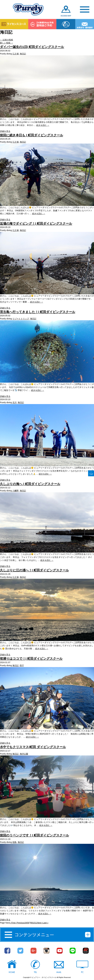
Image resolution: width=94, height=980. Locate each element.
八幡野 (15, 491)
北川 (14, 402)
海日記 (23, 54)
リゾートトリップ (21, 319)
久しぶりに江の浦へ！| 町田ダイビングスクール (34, 570)
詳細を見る (5, 131)
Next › (40, 923)
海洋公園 (24, 754)
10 (34, 923)
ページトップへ (91, 473)
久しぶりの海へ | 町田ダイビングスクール (30, 484)
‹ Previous (20, 923)
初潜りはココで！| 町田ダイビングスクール (31, 658)
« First (12, 923)
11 (36, 923)
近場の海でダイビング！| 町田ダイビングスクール (36, 223)
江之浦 (15, 54)
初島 (14, 842)
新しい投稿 (6, 43)
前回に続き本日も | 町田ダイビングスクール (32, 135)
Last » (46, 923)
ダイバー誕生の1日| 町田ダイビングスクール (32, 47)
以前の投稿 (6, 40)
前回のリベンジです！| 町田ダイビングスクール (35, 835)
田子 (22, 665)
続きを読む (43, 125)
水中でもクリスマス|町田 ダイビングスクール (33, 747)
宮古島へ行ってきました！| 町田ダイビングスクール (38, 312)
